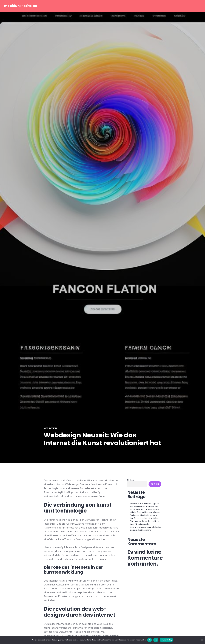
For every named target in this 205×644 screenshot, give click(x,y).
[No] (202, 640)
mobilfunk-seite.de (20, 6)
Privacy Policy (166, 640)
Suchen (130, 480)
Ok (150, 640)
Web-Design (50, 428)
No (156, 640)
